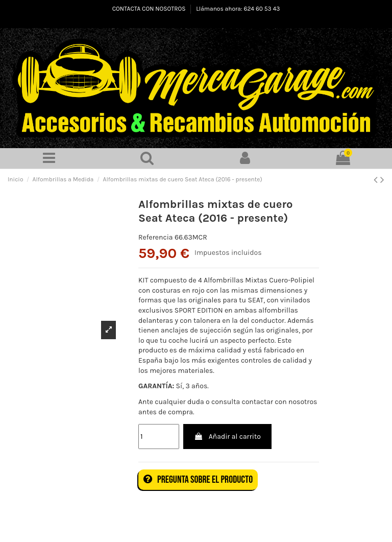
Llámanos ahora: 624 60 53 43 (238, 9)
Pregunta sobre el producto (198, 480)
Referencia (156, 237)
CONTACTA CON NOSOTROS (150, 9)
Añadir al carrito (227, 437)
